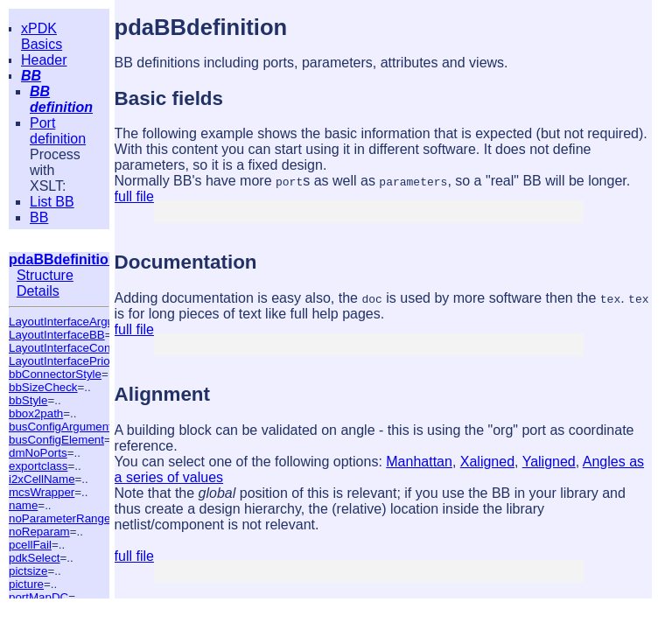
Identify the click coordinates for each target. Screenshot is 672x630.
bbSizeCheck (43, 387)
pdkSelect (35, 558)
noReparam (39, 532)
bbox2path (36, 413)
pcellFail (30, 545)
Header (44, 60)
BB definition (61, 99)
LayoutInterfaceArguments (77, 322)
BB (31, 76)
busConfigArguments (63, 427)
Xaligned (487, 462)
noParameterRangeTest (70, 518)
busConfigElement (56, 440)
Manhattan (419, 462)
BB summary (59, 225)
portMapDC (38, 597)
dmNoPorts (38, 453)
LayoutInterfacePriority (67, 361)
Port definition (58, 131)
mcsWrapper (42, 492)
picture (26, 584)
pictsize (28, 571)
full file (134, 196)
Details (38, 291)
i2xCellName (42, 479)
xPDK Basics (42, 36)
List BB (52, 202)
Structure (45, 275)
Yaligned (549, 462)
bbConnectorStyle (55, 374)
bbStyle (28, 400)
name (23, 505)
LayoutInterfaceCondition (73, 348)
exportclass (38, 466)
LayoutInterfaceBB (57, 335)
